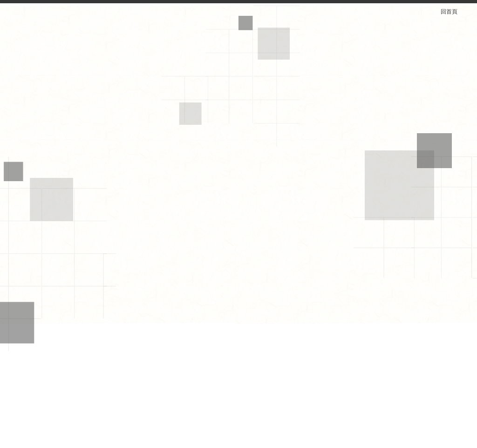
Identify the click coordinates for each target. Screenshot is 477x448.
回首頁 (455, 12)
